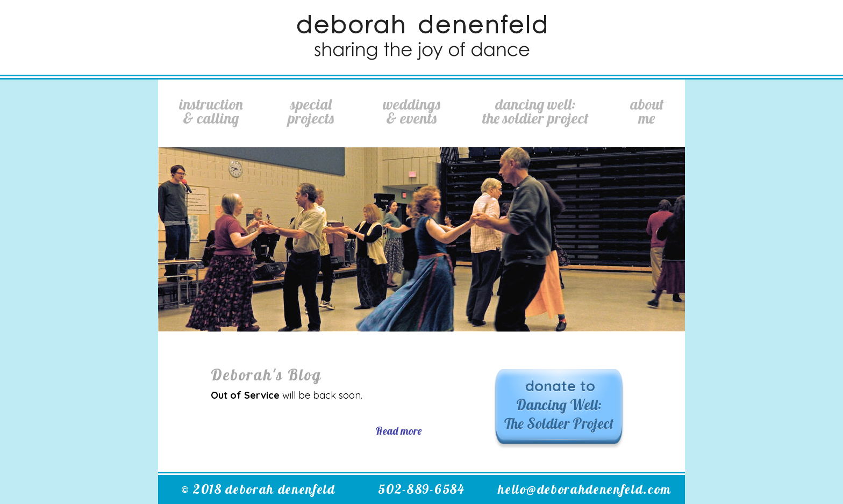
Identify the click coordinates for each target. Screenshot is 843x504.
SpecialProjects (311, 111)
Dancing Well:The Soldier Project (535, 111)
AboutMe (647, 111)
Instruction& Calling (211, 111)
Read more (398, 431)
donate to (559, 405)
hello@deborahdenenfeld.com (585, 489)
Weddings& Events (412, 111)
